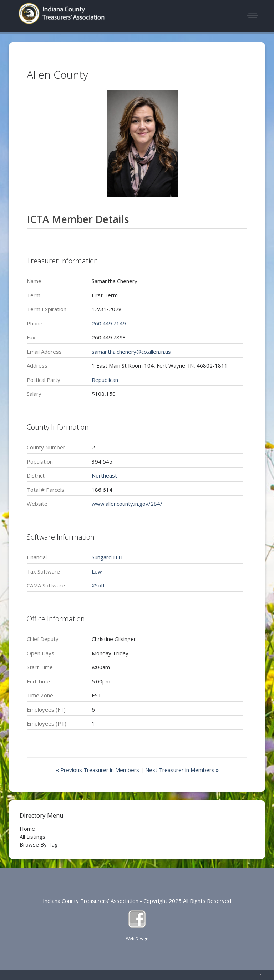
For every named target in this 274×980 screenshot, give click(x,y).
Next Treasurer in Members (182, 770)
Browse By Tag (39, 844)
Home (27, 829)
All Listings (32, 837)
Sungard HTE (108, 557)
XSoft (98, 585)
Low (97, 571)
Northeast (104, 475)
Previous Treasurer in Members (98, 770)
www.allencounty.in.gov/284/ (127, 504)
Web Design (137, 938)
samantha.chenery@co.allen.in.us (131, 352)
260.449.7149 (109, 323)
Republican (105, 380)
